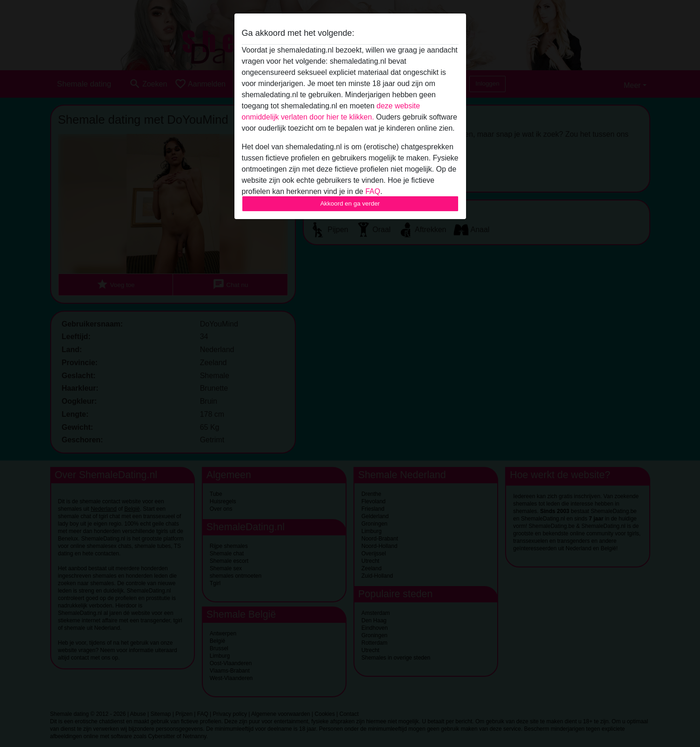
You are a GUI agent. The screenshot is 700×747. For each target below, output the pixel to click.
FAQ (373, 191)
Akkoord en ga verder (350, 203)
